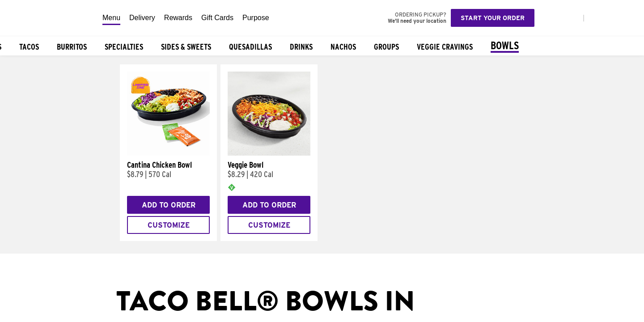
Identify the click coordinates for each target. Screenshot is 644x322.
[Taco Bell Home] (49, 18)
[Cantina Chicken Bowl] (168, 153)
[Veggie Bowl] (269, 153)
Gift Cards (217, 18)
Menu (111, 18)
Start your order (493, 18)
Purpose (256, 18)
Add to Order (169, 205)
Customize (169, 225)
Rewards (178, 18)
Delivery (142, 18)
